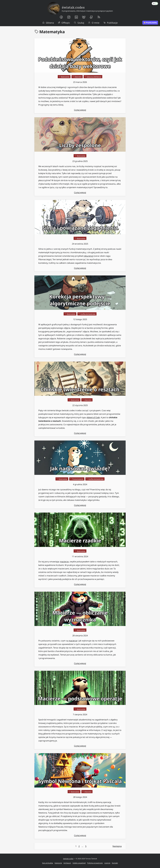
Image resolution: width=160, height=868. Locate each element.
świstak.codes (68, 859)
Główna (48, 23)
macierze (64, 562)
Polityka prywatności (95, 863)
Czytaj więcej (80, 110)
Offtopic (64, 23)
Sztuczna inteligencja (94, 77)
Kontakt (115, 863)
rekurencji (88, 256)
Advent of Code (93, 417)
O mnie (94, 23)
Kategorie (58, 863)
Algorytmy (78, 77)
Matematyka (65, 77)
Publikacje (110, 23)
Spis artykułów (48, 863)
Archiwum (67, 863)
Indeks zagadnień (79, 863)
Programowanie (78, 479)
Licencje (107, 863)
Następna (117, 846)
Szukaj (79, 23)
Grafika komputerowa (88, 314)
